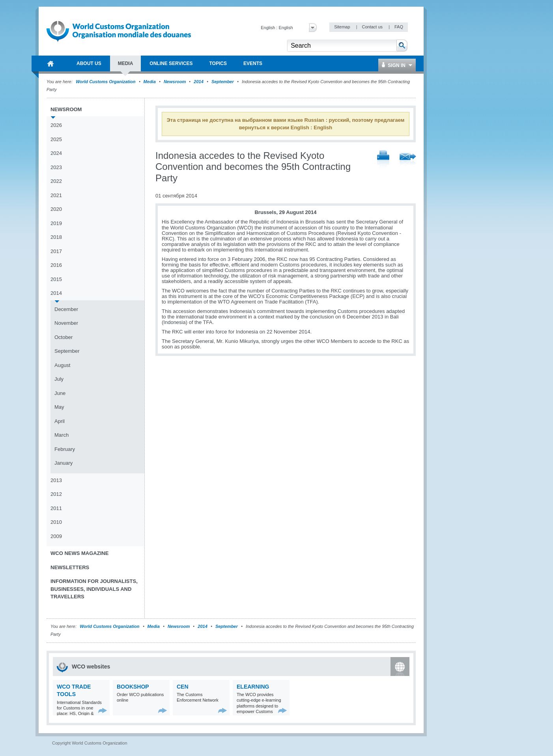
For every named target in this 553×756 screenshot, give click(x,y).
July (59, 379)
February (65, 449)
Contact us (373, 27)
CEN (183, 687)
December (66, 309)
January (64, 463)
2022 (56, 181)
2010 (56, 522)
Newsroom (175, 82)
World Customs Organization (106, 82)
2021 (56, 195)
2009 (56, 536)
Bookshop (133, 687)
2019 (56, 223)
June (60, 393)
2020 (56, 209)
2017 (56, 251)
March (62, 435)
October (64, 337)
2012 (56, 494)
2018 (56, 237)
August (62, 365)
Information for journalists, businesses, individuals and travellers (94, 589)
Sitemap (343, 27)
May (59, 407)
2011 (56, 508)
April (60, 421)
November (66, 323)
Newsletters (70, 567)
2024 (56, 153)
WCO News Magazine (79, 553)
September (223, 82)
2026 (56, 125)
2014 (198, 82)
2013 (56, 480)
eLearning (253, 687)
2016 (56, 265)
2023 (56, 167)
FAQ (399, 27)
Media (150, 82)
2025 (56, 139)
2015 (56, 279)
